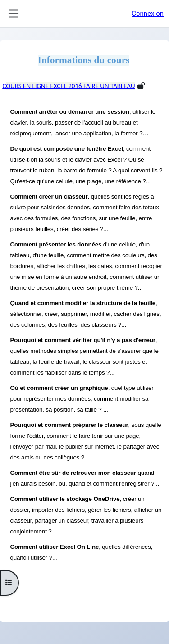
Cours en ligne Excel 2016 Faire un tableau (69, 86)
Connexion (148, 14)
